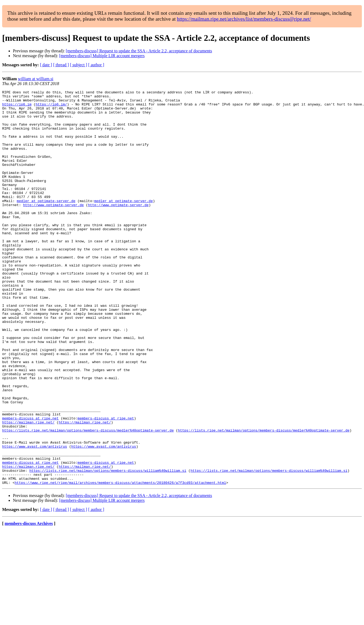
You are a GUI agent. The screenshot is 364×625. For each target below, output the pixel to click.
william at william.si (36, 79)
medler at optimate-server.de (46, 223)
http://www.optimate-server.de (53, 228)
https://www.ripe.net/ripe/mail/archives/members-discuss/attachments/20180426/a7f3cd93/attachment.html (120, 561)
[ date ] (46, 65)
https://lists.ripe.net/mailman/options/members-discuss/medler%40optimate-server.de (88, 499)
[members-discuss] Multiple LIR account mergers (102, 56)
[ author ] (96, 65)
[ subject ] (79, 65)
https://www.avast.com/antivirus (35, 518)
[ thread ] (61, 65)
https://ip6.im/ (51, 107)
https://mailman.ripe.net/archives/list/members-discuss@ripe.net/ (244, 19)
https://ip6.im (17, 107)
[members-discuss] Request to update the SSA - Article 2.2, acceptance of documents (139, 51)
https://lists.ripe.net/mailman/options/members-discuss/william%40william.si (108, 547)
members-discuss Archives (29, 602)
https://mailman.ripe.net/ (28, 489)
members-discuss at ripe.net (30, 484)
